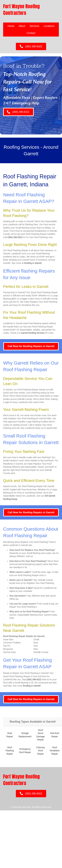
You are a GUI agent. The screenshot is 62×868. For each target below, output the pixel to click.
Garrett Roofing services (33, 333)
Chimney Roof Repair (40, 751)
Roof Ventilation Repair (55, 751)
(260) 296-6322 (15, 237)
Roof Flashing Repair (10, 751)
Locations (49, 26)
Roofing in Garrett (33, 263)
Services (34, 26)
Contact (31, 33)
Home (11, 26)
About (22, 26)
